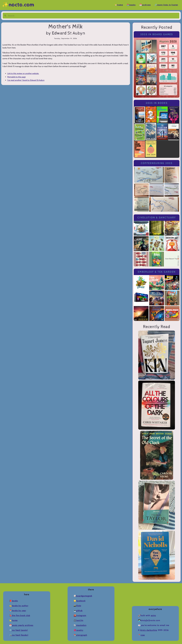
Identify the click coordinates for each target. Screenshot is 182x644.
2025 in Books (157, 103)
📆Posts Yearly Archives (21, 625)
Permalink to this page (16, 77)
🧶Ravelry (78, 630)
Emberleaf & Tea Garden (157, 272)
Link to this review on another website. (23, 73)
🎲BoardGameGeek (83, 596)
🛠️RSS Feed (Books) (19, 635)
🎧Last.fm (78, 620)
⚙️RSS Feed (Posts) (19, 630)
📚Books (131, 5)
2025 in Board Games (157, 34)
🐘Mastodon (80, 625)
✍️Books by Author (19, 606)
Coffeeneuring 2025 (157, 163)
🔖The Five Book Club (20, 616)
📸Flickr (77, 606)
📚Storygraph (80, 635)
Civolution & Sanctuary (157, 218)
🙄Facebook (80, 601)
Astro (153, 616)
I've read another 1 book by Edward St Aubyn (26, 80)
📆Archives (145, 5)
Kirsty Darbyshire (149, 630)
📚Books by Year (18, 611)
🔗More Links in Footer (166, 5)
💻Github (78, 611)
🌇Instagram (80, 616)
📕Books (14, 601)
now (143, 635)
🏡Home (119, 5)
